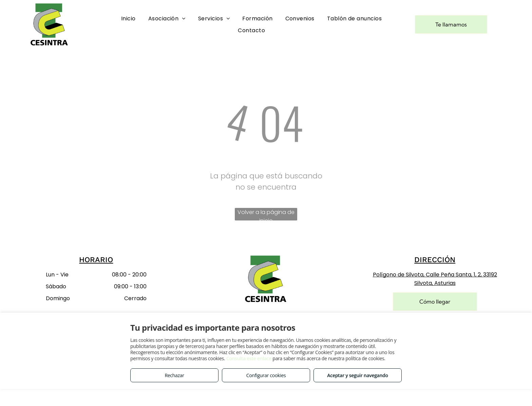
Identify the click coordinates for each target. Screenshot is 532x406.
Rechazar (174, 375)
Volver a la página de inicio (266, 214)
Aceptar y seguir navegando (357, 375)
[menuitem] (128, 18)
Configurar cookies (266, 375)
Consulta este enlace (249, 358)
